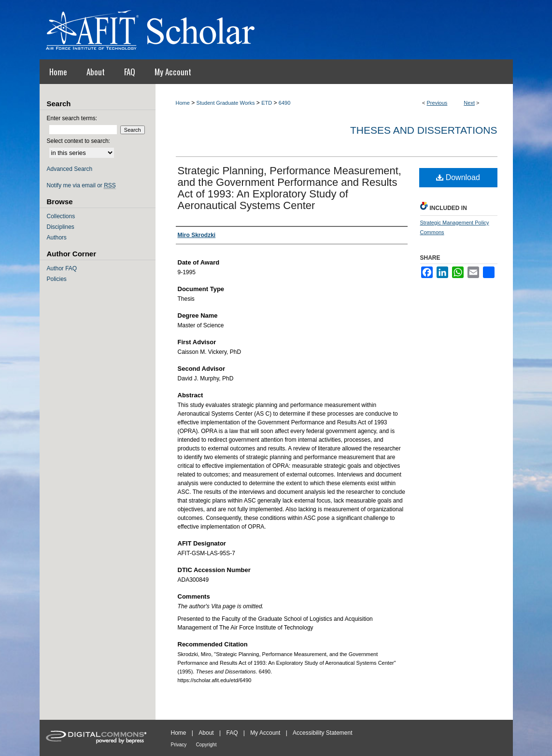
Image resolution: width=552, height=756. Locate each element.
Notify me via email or (81, 185)
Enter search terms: (72, 118)
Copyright (206, 745)
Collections (61, 216)
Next (469, 103)
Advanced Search (70, 169)
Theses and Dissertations (424, 130)
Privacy (179, 745)
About (206, 733)
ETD (267, 103)
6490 (284, 103)
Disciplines (61, 227)
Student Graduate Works (226, 103)
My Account (265, 733)
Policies (57, 279)
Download (458, 177)
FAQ (232, 733)
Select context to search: (78, 141)
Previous (437, 103)
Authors (57, 238)
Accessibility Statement (322, 733)
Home (183, 103)
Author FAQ (62, 268)
